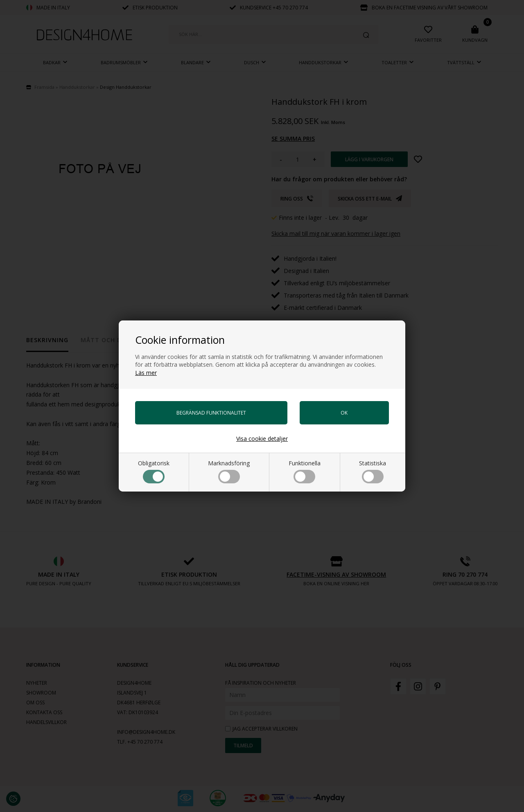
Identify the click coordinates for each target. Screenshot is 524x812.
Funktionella (305, 471)
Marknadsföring (229, 471)
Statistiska (373, 471)
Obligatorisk (154, 471)
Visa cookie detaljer (262, 439)
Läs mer (146, 373)
